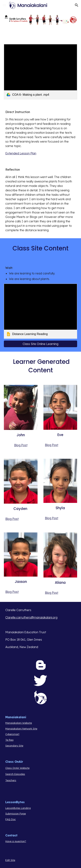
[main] (40, 133)
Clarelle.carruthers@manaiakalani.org (31, 617)
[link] (40, 72)
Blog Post (21, 445)
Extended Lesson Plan (21, 153)
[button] (4, 5)
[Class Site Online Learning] (40, 344)
